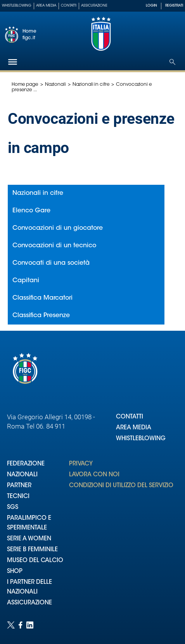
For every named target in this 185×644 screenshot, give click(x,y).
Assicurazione (94, 6)
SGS (13, 508)
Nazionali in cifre (91, 85)
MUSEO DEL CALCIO (35, 561)
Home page (25, 85)
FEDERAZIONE (26, 464)
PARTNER (19, 486)
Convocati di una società (51, 263)
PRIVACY (81, 464)
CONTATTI (130, 417)
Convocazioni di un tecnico (54, 246)
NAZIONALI (22, 475)
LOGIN (151, 6)
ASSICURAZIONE (29, 603)
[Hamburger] (13, 62)
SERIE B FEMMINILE (32, 550)
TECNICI (18, 497)
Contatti (69, 6)
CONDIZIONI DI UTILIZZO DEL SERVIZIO (121, 486)
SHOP (15, 572)
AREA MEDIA (134, 428)
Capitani (26, 281)
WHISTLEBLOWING (141, 439)
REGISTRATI (174, 6)
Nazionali (55, 85)
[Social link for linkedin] (30, 625)
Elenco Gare (31, 211)
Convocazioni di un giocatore (58, 228)
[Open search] (172, 62)
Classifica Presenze (41, 316)
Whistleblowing (17, 6)
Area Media (46, 6)
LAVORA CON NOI (94, 475)
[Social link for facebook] (21, 625)
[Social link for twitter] (11, 625)
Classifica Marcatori (42, 298)
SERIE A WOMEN (29, 539)
